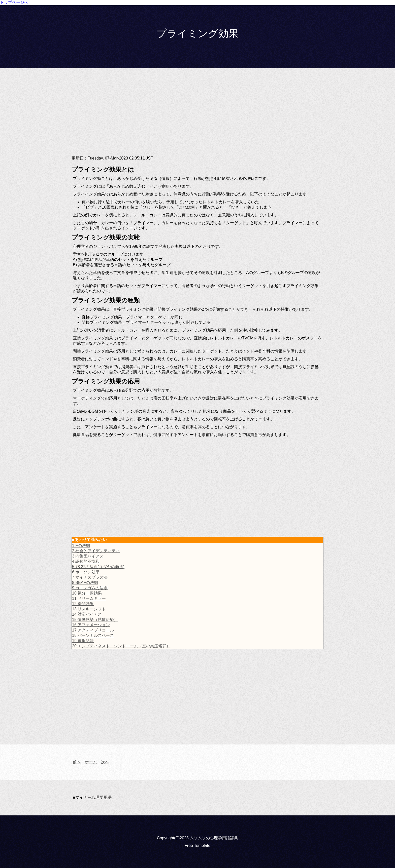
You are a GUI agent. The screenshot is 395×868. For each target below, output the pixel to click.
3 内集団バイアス (88, 556)
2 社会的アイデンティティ (96, 551)
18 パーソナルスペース (93, 635)
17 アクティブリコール (93, 630)
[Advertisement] (197, 116)
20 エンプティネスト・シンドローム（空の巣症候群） (121, 646)
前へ (77, 762)
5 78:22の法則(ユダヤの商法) (98, 567)
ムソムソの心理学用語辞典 (214, 838)
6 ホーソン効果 (86, 572)
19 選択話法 (83, 641)
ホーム (91, 762)
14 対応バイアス (87, 614)
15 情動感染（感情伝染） (95, 620)
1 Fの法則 (81, 546)
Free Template (197, 845)
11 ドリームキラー (89, 598)
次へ (105, 762)
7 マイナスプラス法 (90, 577)
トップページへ (14, 2)
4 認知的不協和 (86, 561)
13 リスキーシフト (89, 609)
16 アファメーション (91, 625)
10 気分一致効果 (87, 593)
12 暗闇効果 (83, 604)
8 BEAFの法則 (85, 583)
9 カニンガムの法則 (90, 588)
